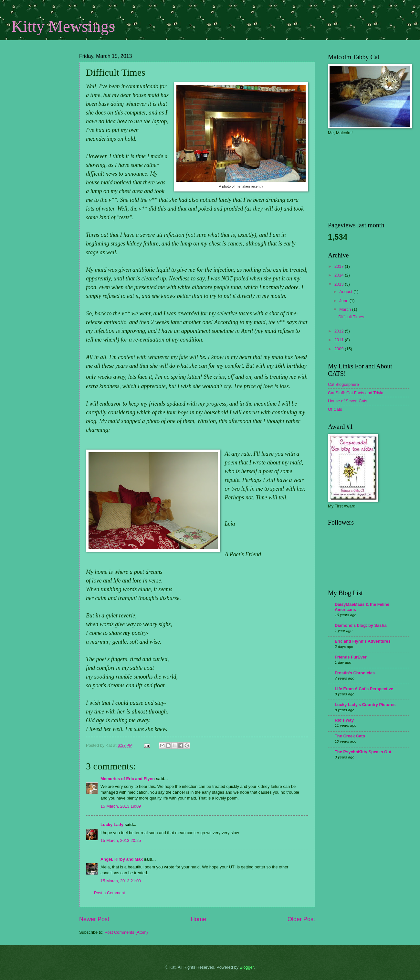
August (346, 292)
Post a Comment (110, 893)
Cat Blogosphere (343, 384)
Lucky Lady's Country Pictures (365, 705)
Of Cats (335, 409)
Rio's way (344, 720)
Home (198, 919)
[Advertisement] (44, 95)
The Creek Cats (350, 736)
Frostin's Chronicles (355, 673)
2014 (340, 275)
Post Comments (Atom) (126, 932)
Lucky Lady (112, 825)
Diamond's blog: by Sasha (361, 625)
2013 (340, 284)
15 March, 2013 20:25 (121, 840)
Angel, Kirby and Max (122, 859)
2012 (340, 331)
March (346, 309)
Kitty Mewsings (63, 26)
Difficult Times (351, 317)
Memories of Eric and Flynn (128, 779)
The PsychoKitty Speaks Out (363, 752)
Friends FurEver (351, 657)
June (344, 301)
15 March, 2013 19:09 (121, 806)
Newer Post (94, 919)
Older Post (301, 919)
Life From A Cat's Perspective (364, 689)
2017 (340, 266)
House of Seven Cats (348, 401)
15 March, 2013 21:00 (121, 881)
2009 (340, 349)
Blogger (247, 967)
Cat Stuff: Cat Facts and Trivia (356, 393)
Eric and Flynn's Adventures (363, 641)
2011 (340, 340)
